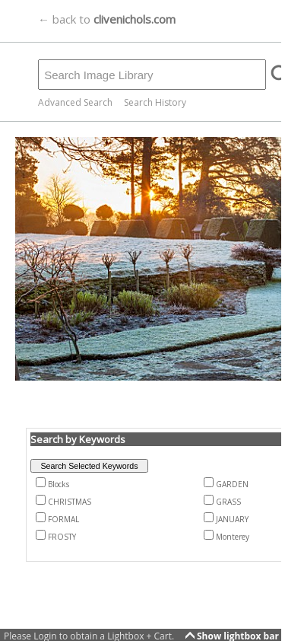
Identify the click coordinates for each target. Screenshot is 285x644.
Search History (155, 102)
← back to (107, 19)
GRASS (228, 502)
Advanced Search (75, 102)
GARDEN (232, 484)
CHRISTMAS (70, 502)
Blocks (59, 484)
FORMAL (63, 519)
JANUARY (232, 519)
